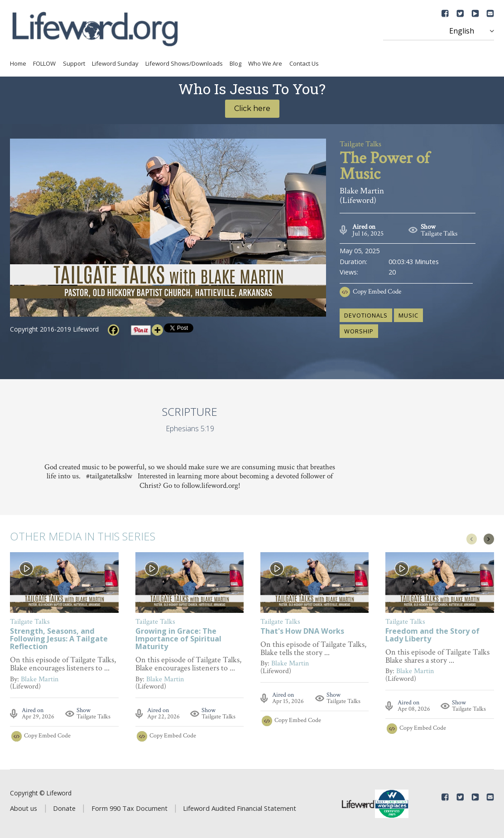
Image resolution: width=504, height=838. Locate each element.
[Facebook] (113, 330)
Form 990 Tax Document (130, 808)
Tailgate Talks (439, 234)
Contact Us (304, 63)
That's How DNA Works (302, 632)
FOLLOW (44, 63)
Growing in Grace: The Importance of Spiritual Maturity (178, 639)
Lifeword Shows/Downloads (184, 63)
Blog (235, 63)
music (408, 315)
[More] (157, 330)
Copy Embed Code (377, 291)
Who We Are (265, 63)
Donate (64, 808)
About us (24, 808)
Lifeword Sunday (115, 63)
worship (359, 331)
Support (74, 63)
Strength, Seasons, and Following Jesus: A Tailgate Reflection (59, 639)
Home (18, 63)
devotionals (366, 315)
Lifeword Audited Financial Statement (240, 808)
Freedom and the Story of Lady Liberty (432, 636)
